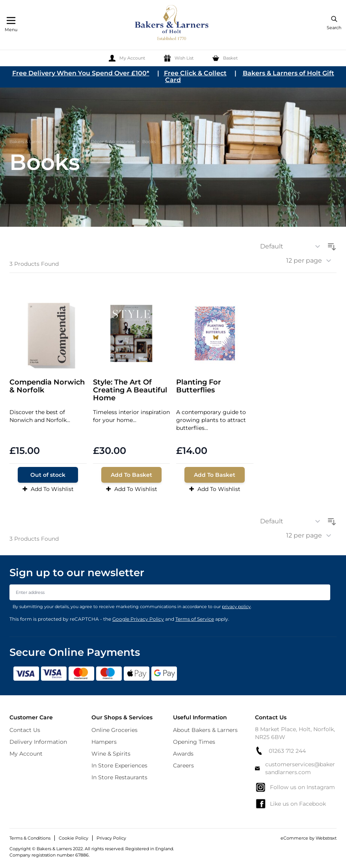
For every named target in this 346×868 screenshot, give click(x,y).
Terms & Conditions (30, 838)
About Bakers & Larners (205, 730)
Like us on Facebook (290, 804)
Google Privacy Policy (138, 619)
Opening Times (194, 742)
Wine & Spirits (111, 754)
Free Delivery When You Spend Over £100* (81, 73)
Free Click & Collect (195, 73)
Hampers (104, 742)
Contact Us (25, 730)
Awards (183, 754)
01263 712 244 (280, 751)
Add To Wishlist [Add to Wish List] (48, 489)
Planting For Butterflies (199, 386)
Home (60, 142)
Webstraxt (326, 838)
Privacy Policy (111, 838)
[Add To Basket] (131, 475)
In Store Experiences (119, 765)
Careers (183, 765)
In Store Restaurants (119, 777)
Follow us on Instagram (295, 787)
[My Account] (127, 58)
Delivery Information (38, 742)
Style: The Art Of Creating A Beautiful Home (130, 390)
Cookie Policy (73, 838)
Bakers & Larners (27, 142)
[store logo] (172, 24)
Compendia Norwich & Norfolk (47, 386)
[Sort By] (293, 246)
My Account (26, 754)
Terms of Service (195, 619)
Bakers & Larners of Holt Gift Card (250, 77)
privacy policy (236, 607)
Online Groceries (114, 730)
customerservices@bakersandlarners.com (295, 768)
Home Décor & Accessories (105, 142)
